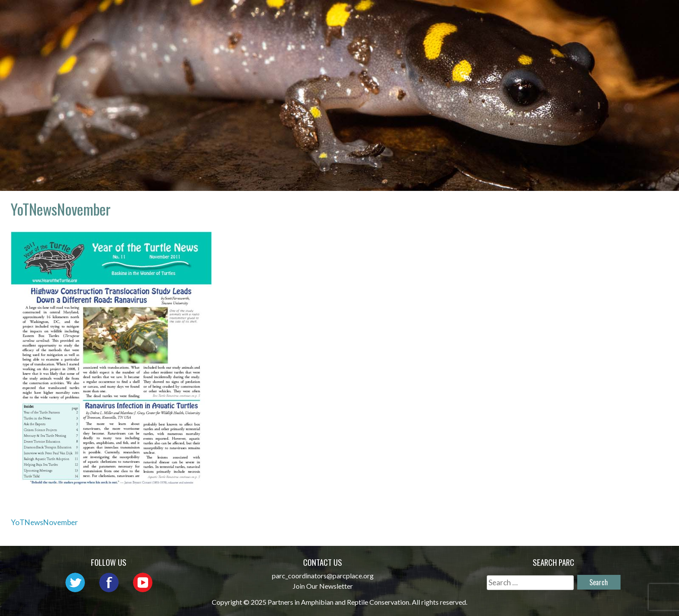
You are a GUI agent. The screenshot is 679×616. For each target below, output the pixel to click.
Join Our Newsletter (323, 586)
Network (362, 15)
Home (253, 15)
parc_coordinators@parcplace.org (323, 576)
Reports (579, 15)
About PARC (303, 15)
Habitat (531, 15)
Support (629, 15)
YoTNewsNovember (44, 522)
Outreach (416, 15)
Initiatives (476, 15)
